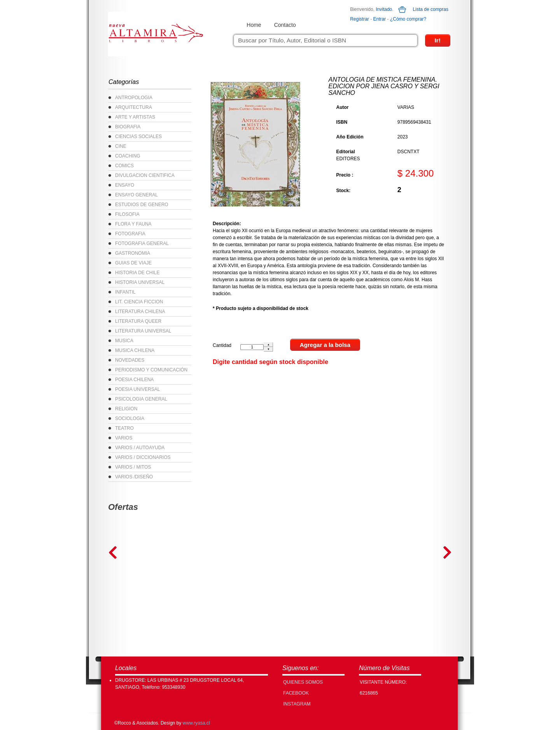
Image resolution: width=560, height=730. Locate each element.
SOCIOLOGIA (130, 418)
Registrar (360, 19)
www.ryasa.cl (196, 723)
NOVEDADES (130, 360)
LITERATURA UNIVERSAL (143, 331)
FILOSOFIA (127, 214)
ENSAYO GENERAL (136, 195)
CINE (121, 146)
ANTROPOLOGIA (134, 98)
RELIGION (126, 409)
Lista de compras (431, 9)
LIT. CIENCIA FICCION (139, 302)
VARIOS (124, 438)
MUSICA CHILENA (135, 350)
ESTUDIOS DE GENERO (142, 205)
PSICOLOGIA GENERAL (141, 399)
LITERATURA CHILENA (140, 312)
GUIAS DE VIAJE (133, 263)
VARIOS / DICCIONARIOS (143, 457)
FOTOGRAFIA (130, 234)
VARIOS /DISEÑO (134, 477)
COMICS (124, 166)
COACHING (128, 156)
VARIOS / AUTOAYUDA (140, 448)
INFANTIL (125, 292)
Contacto (285, 25)
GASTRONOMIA (133, 253)
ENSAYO (125, 185)
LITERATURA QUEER (138, 321)
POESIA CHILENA (134, 380)
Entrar (380, 19)
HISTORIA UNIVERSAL (140, 282)
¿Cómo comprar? (408, 19)
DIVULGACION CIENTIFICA (145, 175)
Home (254, 25)
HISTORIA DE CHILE (137, 273)
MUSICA (124, 341)
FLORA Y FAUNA (133, 224)
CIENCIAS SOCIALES (138, 137)
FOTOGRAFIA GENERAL (142, 243)
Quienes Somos (303, 682)
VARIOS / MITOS (133, 467)
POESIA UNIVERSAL (137, 389)
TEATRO (124, 428)
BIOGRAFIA (128, 127)
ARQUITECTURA (134, 107)
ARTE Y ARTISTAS (135, 117)
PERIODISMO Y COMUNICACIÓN (151, 370)
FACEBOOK (296, 693)
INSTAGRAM (297, 704)
